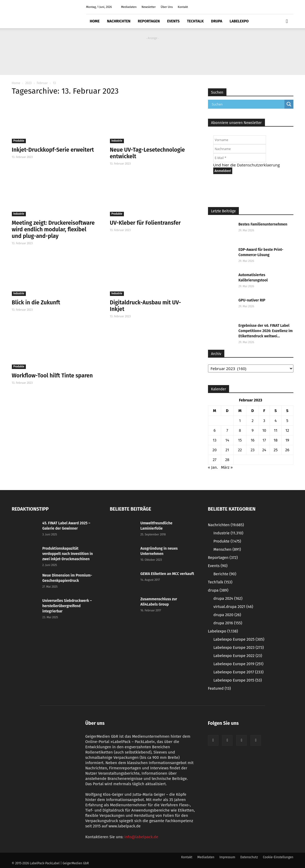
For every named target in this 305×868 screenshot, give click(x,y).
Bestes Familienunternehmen (263, 224)
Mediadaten (129, 7)
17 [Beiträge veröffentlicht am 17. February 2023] (264, 440)
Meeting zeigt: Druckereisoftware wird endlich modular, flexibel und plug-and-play (53, 229)
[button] (287, 21)
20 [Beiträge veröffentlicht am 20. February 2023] (215, 450)
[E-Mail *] (240, 158)
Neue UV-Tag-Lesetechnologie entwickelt (147, 153)
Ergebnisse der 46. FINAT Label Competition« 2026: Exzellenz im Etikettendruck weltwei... (266, 331)
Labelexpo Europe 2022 (238, 656)
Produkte (19, 141)
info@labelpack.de (141, 837)
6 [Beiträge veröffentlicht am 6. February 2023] (215, 430)
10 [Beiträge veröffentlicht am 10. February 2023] (264, 430)
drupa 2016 (228, 623)
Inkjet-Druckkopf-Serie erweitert (53, 150)
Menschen (227, 549)
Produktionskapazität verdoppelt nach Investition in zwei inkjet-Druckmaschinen (68, 554)
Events (173, 21)
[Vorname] (240, 140)
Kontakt (183, 7)
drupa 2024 (228, 598)
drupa (217, 21)
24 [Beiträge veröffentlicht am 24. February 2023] (264, 450)
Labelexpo (239, 21)
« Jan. (213, 467)
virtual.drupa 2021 (233, 607)
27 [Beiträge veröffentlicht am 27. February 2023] (215, 460)
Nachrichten (119, 21)
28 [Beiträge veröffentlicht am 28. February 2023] (227, 460)
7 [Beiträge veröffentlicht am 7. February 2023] (227, 430)
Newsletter (149, 7)
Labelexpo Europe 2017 (239, 672)
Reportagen (149, 21)
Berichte (225, 574)
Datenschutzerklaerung (258, 165)
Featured (219, 688)
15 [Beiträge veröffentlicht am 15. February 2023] (240, 440)
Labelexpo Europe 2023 (239, 648)
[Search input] (248, 104)
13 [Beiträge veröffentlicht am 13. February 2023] (215, 440)
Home (95, 21)
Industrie (117, 141)
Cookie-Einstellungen (278, 857)
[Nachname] (240, 149)
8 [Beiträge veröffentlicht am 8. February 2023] (240, 430)
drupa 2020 (227, 615)
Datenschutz (249, 857)
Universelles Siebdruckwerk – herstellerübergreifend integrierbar (67, 606)
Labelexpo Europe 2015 (238, 680)
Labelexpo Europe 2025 (239, 639)
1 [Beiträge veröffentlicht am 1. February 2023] (240, 421)
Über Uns (167, 7)
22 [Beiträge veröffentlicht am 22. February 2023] (240, 450)
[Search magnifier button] (289, 104)
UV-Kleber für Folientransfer (145, 223)
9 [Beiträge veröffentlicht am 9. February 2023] (253, 430)
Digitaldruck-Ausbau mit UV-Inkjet (146, 306)
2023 (28, 83)
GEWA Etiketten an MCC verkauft (167, 574)
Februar (42, 83)
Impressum (227, 857)
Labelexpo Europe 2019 (239, 664)
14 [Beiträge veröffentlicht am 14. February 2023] (227, 440)
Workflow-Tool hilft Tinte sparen (52, 376)
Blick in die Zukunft (36, 303)
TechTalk (195, 21)
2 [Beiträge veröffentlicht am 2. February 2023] (252, 421)
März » (227, 467)
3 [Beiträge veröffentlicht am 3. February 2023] (264, 421)
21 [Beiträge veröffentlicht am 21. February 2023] (227, 450)
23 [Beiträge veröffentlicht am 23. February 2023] (253, 450)
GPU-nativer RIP (252, 300)
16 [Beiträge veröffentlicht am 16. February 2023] (253, 440)
